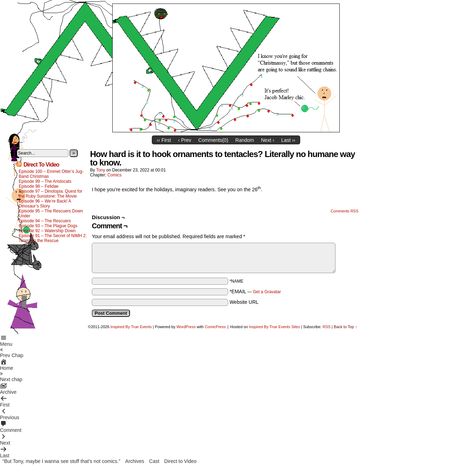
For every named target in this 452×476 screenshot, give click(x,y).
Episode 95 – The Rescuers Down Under (51, 213)
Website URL (244, 302)
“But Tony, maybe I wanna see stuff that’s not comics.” (61, 461)
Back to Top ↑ (345, 327)
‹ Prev (185, 140)
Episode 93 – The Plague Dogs (48, 226)
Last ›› (289, 140)
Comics (114, 175)
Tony (100, 170)
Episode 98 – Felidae (39, 186)
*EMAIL (255, 291)
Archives (135, 461)
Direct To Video (41, 165)
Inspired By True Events (131, 327)
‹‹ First (164, 140)
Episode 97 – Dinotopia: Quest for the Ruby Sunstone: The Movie (50, 194)
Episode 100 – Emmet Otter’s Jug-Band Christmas (51, 174)
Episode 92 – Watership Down (47, 231)
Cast (154, 461)
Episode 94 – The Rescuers (45, 221)
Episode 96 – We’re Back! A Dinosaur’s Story (45, 204)
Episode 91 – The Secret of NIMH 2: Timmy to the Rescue (53, 238)
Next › (267, 140)
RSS (326, 327)
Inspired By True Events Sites (274, 327)
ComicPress (215, 327)
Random (245, 140)
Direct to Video (180, 461)
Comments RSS (344, 211)
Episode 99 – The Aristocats (45, 181)
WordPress (186, 327)
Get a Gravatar (267, 292)
